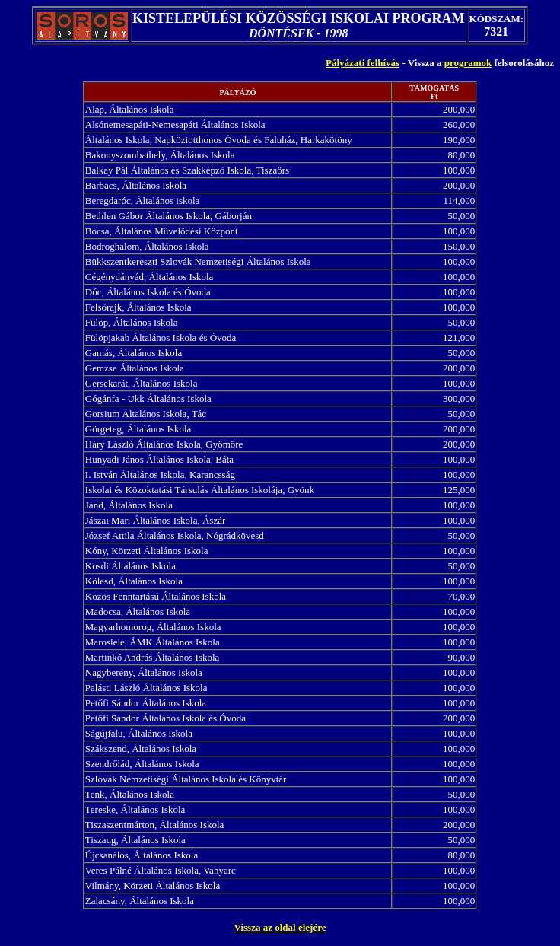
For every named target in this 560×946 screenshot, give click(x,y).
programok (468, 63)
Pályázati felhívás (363, 63)
